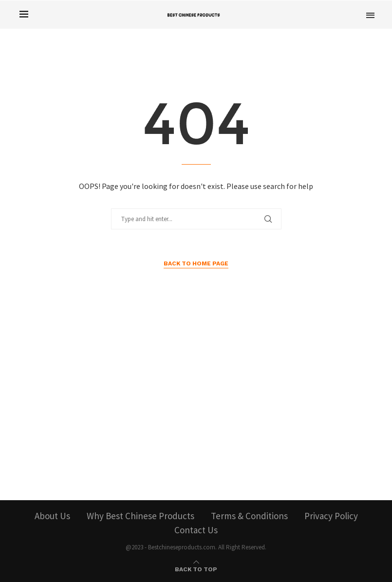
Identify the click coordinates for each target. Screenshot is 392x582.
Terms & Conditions (249, 516)
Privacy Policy (331, 516)
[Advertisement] (196, 408)
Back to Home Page (196, 263)
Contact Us (196, 530)
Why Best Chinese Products (140, 516)
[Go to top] (196, 568)
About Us (52, 516)
